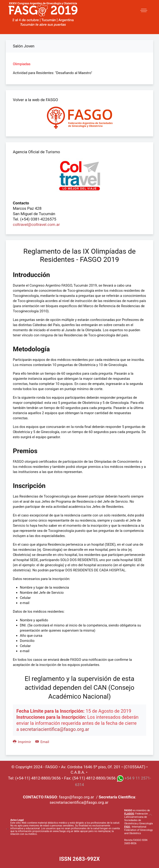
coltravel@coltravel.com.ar (36, 224)
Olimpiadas (22, 64)
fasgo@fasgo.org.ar (76, 797)
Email (42, 742)
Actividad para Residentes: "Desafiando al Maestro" (52, 73)
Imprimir (22, 742)
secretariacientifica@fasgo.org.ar (55, 729)
